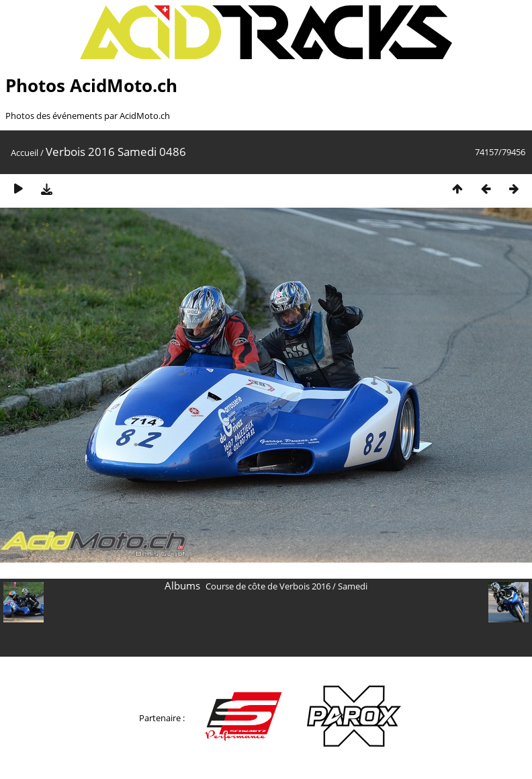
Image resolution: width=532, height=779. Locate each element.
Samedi (353, 586)
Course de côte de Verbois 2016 (268, 586)
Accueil (25, 153)
